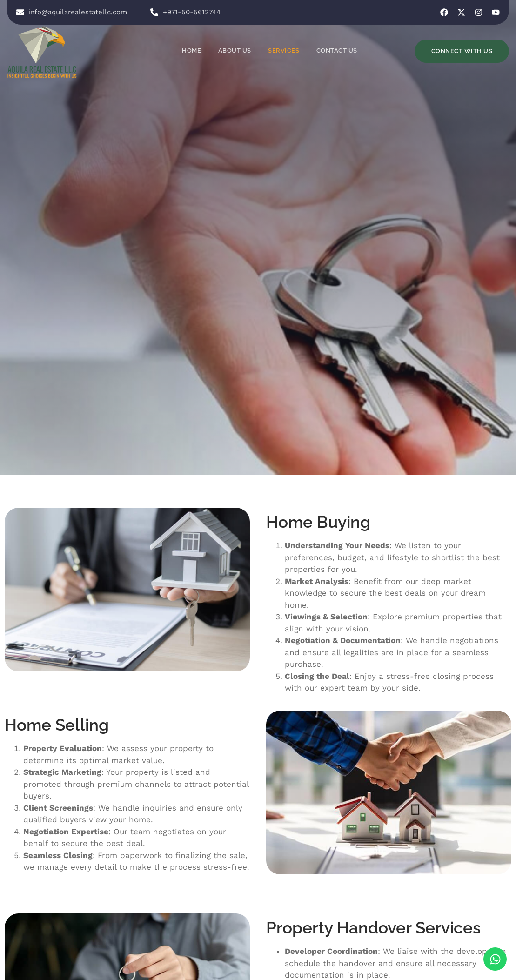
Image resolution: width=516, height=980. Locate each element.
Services (284, 50)
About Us (235, 50)
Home (192, 50)
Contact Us (337, 50)
